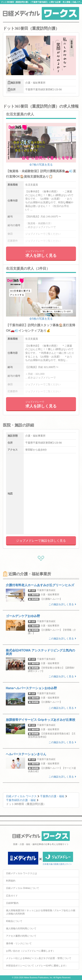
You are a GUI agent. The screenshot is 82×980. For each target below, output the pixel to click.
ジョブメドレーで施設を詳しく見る (41, 541)
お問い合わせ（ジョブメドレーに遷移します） (31, 951)
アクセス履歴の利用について (21, 936)
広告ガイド (12, 896)
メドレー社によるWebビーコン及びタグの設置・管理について (39, 958)
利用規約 (11, 881)
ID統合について (14, 921)
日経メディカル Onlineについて (23, 888)
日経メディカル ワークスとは (21, 873)
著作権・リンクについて (19, 943)
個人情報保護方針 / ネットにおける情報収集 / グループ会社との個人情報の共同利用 (41, 912)
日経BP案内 (12, 903)
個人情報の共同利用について (21, 929)
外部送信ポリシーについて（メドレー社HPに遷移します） (37, 966)
